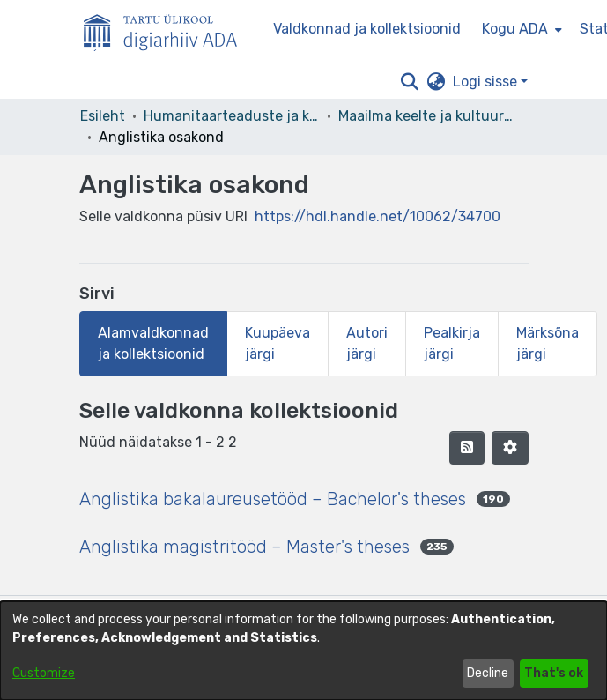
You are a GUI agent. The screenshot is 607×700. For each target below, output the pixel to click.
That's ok (554, 673)
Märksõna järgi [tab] (548, 343)
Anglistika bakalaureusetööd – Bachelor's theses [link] (273, 499)
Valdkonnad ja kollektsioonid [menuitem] (367, 29)
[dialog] (303, 651)
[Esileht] (167, 29)
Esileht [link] (103, 116)
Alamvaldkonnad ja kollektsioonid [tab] (153, 343)
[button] (410, 82)
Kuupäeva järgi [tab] (278, 343)
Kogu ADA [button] (515, 29)
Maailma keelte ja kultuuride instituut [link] (426, 116)
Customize (44, 673)
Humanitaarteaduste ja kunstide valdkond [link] (232, 116)
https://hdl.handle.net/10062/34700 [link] (378, 216)
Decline (488, 673)
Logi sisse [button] (487, 82)
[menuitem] (520, 29)
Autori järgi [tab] (367, 343)
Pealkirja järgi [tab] (452, 343)
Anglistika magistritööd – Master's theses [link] (244, 547)
